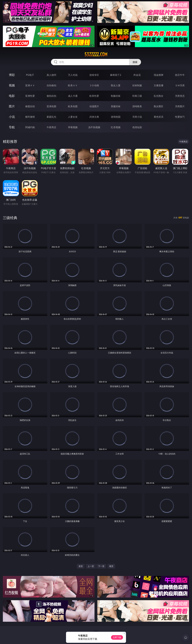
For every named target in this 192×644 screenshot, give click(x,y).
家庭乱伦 (51, 117)
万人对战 (73, 75)
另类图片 (180, 106)
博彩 (12, 75)
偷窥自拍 (30, 106)
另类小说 (137, 117)
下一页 (101, 566)
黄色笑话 (159, 117)
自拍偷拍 (51, 85)
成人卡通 (73, 96)
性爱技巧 (180, 117)
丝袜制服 (137, 85)
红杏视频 (116, 127)
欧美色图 (73, 106)
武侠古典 (94, 117)
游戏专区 (94, 75)
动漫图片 (94, 106)
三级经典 (10, 218)
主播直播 (159, 85)
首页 (81, 566)
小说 (12, 117)
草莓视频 (73, 127)
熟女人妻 (116, 85)
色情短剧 (137, 127)
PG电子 (30, 75)
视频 (12, 85)
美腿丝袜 (116, 106)
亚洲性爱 (30, 96)
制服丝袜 (116, 96)
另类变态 (180, 96)
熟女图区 (159, 106)
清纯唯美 (137, 106)
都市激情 (30, 117)
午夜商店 (51, 127)
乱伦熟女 (159, 96)
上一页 (91, 566)
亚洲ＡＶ (30, 85)
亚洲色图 (51, 106)
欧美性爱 (94, 96)
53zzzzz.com (96, 54)
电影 (12, 96)
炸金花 (137, 75)
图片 (12, 106)
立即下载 (117, 637)
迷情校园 (116, 117)
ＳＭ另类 (180, 85)
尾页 (111, 566)
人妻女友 (73, 117)
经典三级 (137, 96)
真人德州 (51, 75)
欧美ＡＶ (73, 85)
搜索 (135, 62)
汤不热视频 (94, 127)
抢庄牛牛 (180, 75)
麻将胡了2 (116, 75)
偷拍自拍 (51, 96)
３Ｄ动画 (94, 85)
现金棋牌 (159, 75)
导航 (12, 127)
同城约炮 (30, 127)
